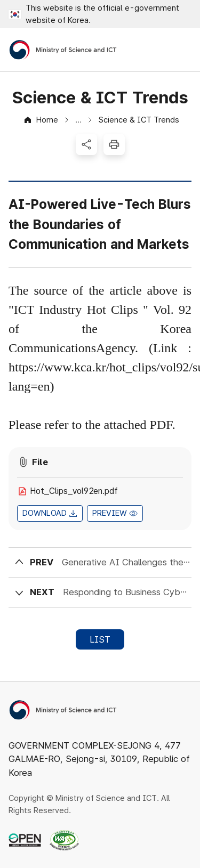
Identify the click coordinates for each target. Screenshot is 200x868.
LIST (100, 639)
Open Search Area (152, 50)
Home (47, 120)
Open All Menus (182, 50)
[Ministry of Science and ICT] (63, 50)
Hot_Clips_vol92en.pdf (74, 491)
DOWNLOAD (45, 513)
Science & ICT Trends (139, 120)
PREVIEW (110, 513)
